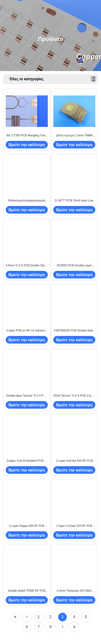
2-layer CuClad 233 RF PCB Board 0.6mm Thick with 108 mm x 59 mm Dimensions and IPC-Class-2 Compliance (74, 526)
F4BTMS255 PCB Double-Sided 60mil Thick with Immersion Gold (74, 331)
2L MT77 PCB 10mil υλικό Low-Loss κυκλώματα (74, 201)
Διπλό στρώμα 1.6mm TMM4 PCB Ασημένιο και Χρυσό (74, 136)
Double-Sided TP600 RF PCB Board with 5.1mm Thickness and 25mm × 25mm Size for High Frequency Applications (27, 591)
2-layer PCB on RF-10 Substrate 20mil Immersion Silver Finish (27, 331)
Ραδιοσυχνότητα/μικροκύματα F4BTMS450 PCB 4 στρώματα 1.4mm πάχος (27, 201)
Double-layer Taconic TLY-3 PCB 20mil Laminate (27, 396)
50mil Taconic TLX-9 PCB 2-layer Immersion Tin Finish (74, 396)
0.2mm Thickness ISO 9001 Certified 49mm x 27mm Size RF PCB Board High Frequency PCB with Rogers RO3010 (74, 591)
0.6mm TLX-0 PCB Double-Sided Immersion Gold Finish (27, 266)
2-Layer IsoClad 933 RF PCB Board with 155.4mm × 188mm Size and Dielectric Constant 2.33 (74, 461)
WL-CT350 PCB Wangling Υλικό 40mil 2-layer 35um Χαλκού (27, 136)
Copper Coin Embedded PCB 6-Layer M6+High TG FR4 (27, 461)
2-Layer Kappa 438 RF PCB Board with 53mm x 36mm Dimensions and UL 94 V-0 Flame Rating (27, 526)
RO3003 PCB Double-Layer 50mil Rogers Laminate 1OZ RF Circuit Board (74, 266)
